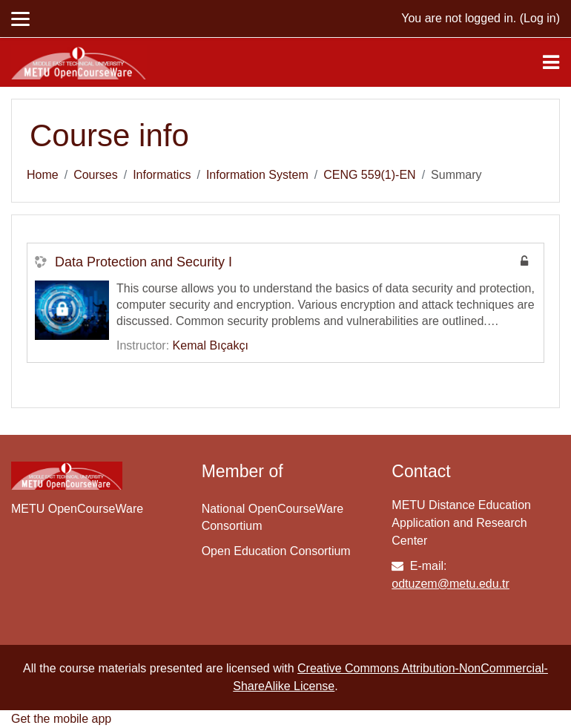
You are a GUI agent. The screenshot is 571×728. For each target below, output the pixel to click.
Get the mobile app (61, 719)
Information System (257, 175)
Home (43, 175)
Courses (96, 175)
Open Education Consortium (276, 551)
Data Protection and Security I (143, 262)
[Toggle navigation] (551, 62)
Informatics (162, 175)
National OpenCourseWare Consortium (273, 517)
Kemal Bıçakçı (211, 345)
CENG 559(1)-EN (369, 175)
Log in (540, 18)
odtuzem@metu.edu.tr (450, 584)
